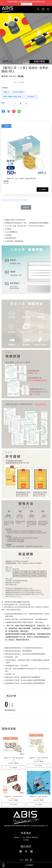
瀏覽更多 (26, 207)
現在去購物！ (27, 4)
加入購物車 (42, 189)
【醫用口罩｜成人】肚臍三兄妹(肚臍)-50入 (20, 179)
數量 (3, 103)
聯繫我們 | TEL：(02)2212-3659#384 (26, 837)
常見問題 (26, 840)
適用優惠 (5, 88)
